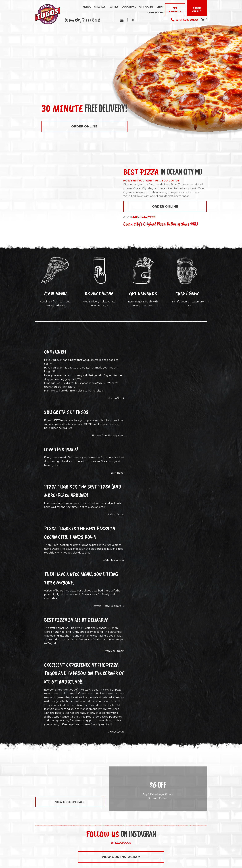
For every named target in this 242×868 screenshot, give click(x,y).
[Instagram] (132, 20)
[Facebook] (127, 20)
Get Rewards (175, 10)
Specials (100, 7)
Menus (87, 7)
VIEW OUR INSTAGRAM (121, 857)
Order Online (197, 10)
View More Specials (70, 802)
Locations (129, 7)
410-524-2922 (184, 20)
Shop (160, 7)
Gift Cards (146, 7)
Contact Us (155, 13)
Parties (114, 7)
